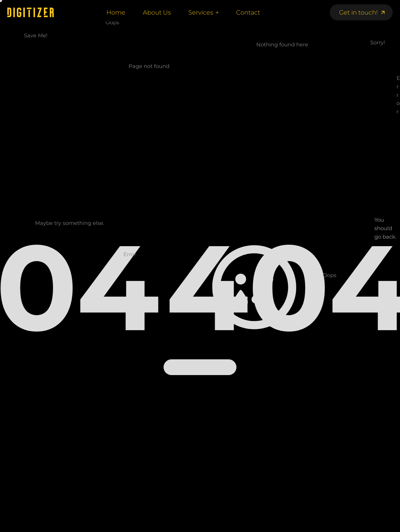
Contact (248, 12)
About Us (157, 12)
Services (201, 12)
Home (116, 12)
